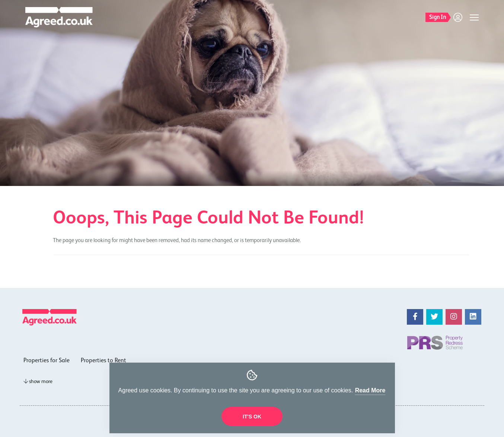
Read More (370, 390)
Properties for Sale (47, 361)
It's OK (252, 417)
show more (38, 382)
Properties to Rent (103, 361)
